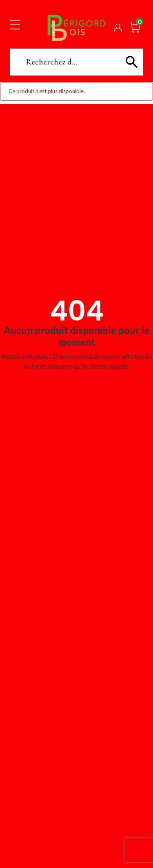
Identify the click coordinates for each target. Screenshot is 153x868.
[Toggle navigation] (15, 24)
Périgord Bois (77, 28)
